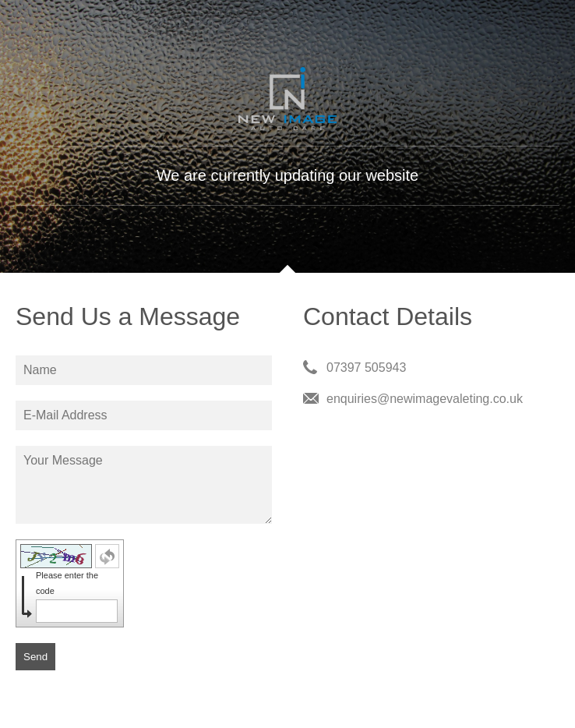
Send (35, 657)
